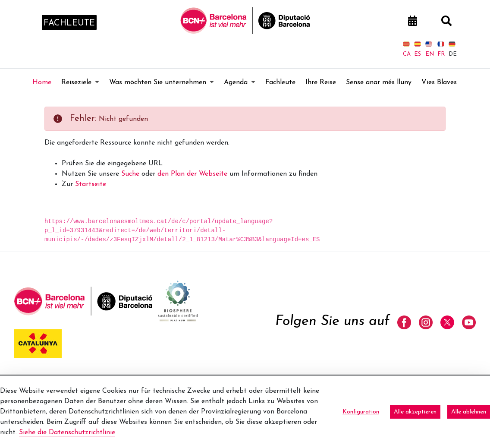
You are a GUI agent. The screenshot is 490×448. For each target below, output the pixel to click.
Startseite (91, 184)
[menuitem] (42, 82)
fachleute (69, 23)
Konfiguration (361, 412)
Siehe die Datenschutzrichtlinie (67, 432)
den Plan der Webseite (192, 174)
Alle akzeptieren (415, 412)
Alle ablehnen (469, 412)
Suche (130, 174)
